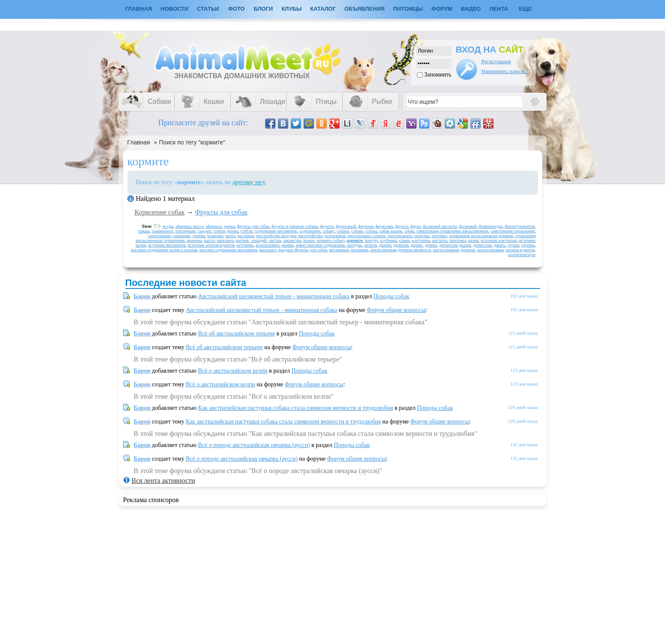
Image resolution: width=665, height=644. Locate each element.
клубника (388, 240)
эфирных (214, 226)
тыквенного (163, 231)
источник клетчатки (499, 240)
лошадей (259, 240)
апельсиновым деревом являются (400, 250)
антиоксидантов (520, 250)
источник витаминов (167, 245)
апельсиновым (491, 250)
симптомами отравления (512, 231)
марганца (225, 240)
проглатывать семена (366, 236)
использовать (268, 245)
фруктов (365, 226)
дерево (416, 245)
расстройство (310, 236)
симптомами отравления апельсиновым (452, 231)
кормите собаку (331, 240)
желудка (355, 245)
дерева (431, 245)
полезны (422, 236)
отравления (174, 240)
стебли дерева (226, 231)
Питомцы (408, 9)
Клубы (291, 9)
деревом (401, 245)
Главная (139, 142)
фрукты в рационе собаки (295, 226)
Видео (471, 9)
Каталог (323, 9)
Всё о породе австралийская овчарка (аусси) (254, 445)
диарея (385, 245)
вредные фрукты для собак (303, 250)
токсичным (185, 231)
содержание (310, 231)
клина (404, 240)
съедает (204, 231)
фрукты (327, 226)
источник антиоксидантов (211, 245)
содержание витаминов (276, 231)
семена (199, 236)
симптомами (159, 236)
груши (513, 245)
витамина (359, 250)
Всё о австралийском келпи (233, 371)
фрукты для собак (253, 226)
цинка (229, 226)
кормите (355, 240)
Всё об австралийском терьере (236, 334)
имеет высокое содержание (321, 245)
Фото (236, 9)
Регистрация (496, 61)
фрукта (402, 226)
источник (245, 245)
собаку (328, 231)
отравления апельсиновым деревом (481, 236)
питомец (439, 236)
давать (499, 245)
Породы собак (391, 296)
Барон (142, 296)
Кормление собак (160, 212)
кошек (309, 240)
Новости (175, 9)
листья (275, 240)
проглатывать (400, 236)
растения (245, 236)
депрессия (482, 245)
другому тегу (249, 182)
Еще (525, 9)
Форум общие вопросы (396, 310)
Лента (499, 9)
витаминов (339, 250)
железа (371, 245)
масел (209, 240)
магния (242, 240)
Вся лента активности (163, 481)
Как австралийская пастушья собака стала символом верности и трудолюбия (296, 408)
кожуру (371, 240)
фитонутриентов (520, 226)
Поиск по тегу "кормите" (192, 142)
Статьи (208, 9)
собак (409, 231)
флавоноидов (491, 226)
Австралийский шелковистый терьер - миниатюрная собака (274, 296)
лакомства (292, 240)
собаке (357, 231)
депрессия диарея (455, 245)
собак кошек (391, 231)
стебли (246, 231)
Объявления (364, 9)
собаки (343, 231)
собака (371, 231)
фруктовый (346, 226)
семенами (182, 236)
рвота (230, 236)
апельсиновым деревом (454, 250)
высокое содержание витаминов (228, 250)
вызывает (268, 250)
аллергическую (522, 254)
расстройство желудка (276, 236)
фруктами (384, 226)
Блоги (263, 9)
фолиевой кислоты (440, 226)
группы (528, 245)
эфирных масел (189, 226)
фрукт (415, 226)
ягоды (168, 226)
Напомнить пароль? (505, 71)
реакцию (215, 236)
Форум (442, 9)
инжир (288, 245)
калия (473, 240)
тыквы (144, 231)
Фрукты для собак (221, 212)
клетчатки (421, 240)
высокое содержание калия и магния (164, 250)
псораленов (335, 236)
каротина (458, 240)
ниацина (194, 240)
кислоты (440, 240)
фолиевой (468, 226)
